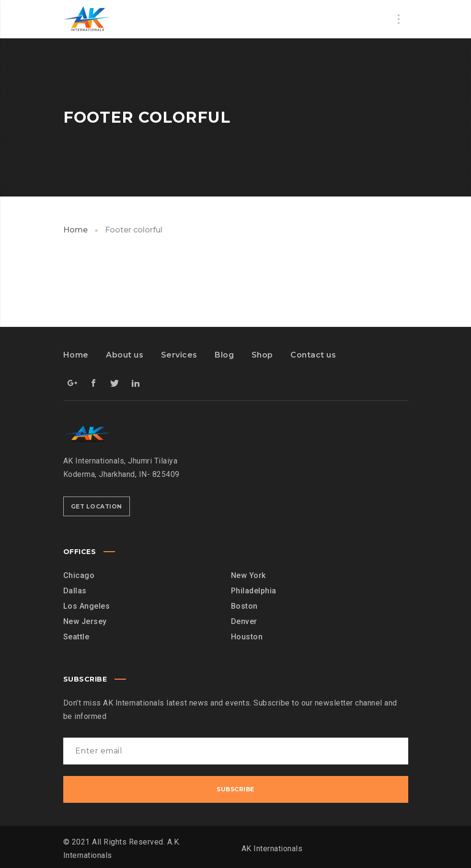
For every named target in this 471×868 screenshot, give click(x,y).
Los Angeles (87, 606)
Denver (244, 621)
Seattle (76, 637)
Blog (224, 355)
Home (75, 230)
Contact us (313, 355)
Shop (262, 355)
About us (125, 355)
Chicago (79, 575)
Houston (247, 637)
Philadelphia (254, 591)
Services (179, 355)
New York (248, 575)
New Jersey (85, 621)
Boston (244, 606)
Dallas (75, 591)
